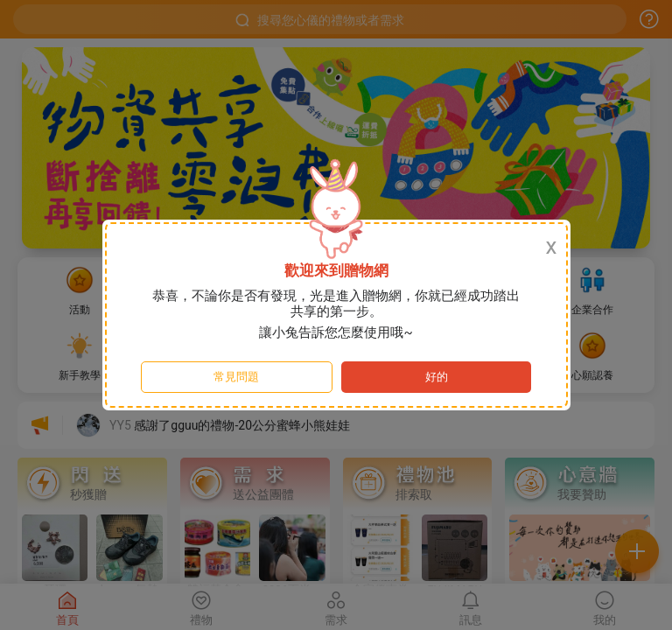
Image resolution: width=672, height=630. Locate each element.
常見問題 (236, 377)
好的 (437, 377)
